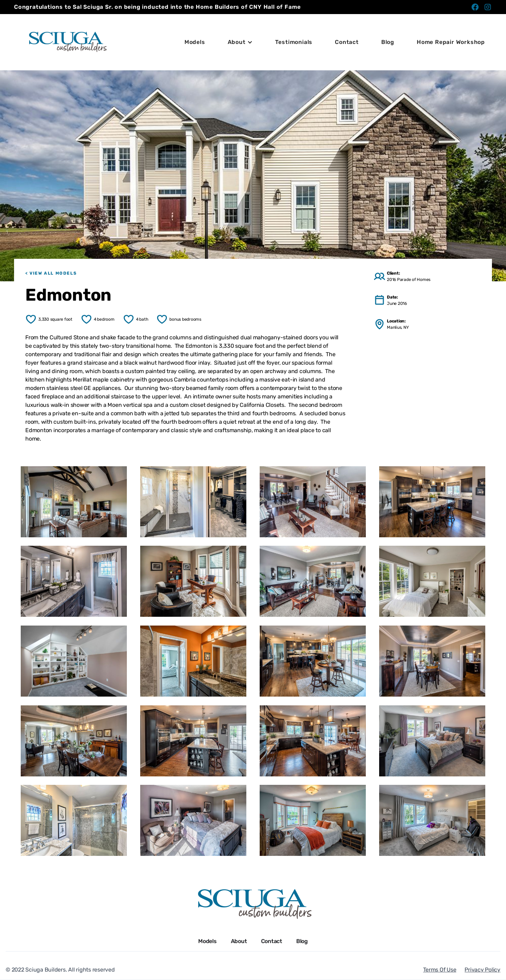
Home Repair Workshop (451, 42)
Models (195, 42)
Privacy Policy (482, 970)
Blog (388, 42)
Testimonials (294, 42)
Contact (347, 42)
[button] (240, 42)
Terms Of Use (440, 970)
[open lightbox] (74, 502)
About (239, 941)
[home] (67, 42)
